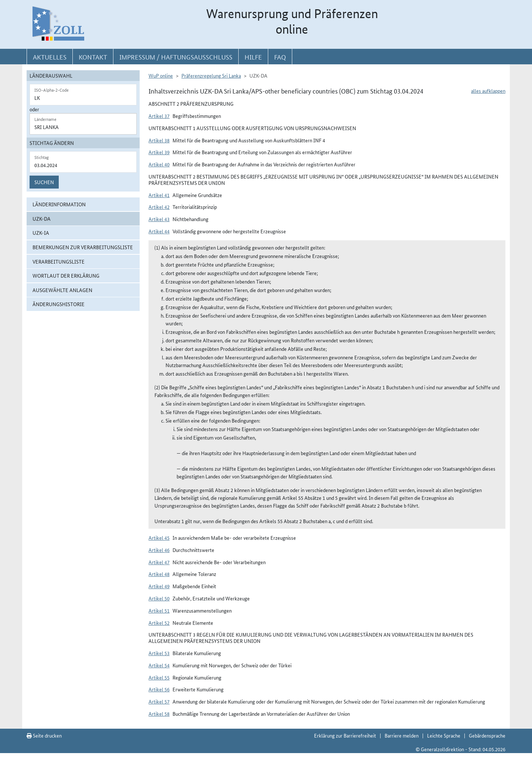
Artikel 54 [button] (159, 665)
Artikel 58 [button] (159, 714)
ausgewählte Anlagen (62, 290)
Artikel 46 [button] (159, 550)
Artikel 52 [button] (159, 623)
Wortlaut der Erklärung (66, 275)
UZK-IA (41, 233)
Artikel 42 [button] (159, 207)
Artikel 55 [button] (159, 677)
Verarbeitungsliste (59, 261)
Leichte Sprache (444, 735)
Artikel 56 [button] (159, 689)
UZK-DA (42, 218)
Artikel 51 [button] (159, 610)
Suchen (44, 182)
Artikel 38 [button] (159, 140)
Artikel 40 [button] (159, 164)
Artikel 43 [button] (159, 219)
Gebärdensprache (487, 735)
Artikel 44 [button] (159, 231)
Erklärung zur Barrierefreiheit (345, 735)
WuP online (161, 75)
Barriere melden (402, 735)
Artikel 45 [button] (159, 538)
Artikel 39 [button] (159, 152)
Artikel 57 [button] (159, 701)
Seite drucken (44, 735)
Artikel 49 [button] (159, 586)
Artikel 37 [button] (159, 116)
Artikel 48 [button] (159, 574)
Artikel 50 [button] (159, 598)
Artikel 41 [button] (159, 195)
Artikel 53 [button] (159, 653)
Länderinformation (59, 204)
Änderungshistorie (59, 304)
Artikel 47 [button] (159, 562)
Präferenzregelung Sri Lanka (211, 75)
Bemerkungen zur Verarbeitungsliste (83, 247)
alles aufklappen (488, 91)
